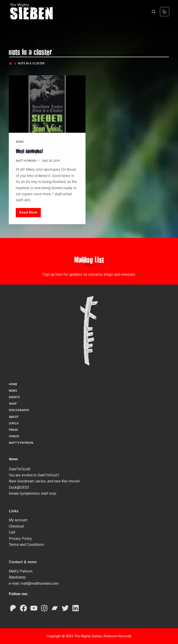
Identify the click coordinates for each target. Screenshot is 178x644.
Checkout (16, 526)
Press (13, 430)
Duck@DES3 (19, 487)
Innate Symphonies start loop (33, 493)
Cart (12, 532)
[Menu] (165, 12)
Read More (30, 214)
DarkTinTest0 (20, 469)
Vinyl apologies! (29, 151)
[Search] (154, 12)
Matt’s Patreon (21, 443)
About (14, 417)
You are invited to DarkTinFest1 (34, 475)
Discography (19, 410)
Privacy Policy (20, 538)
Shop (13, 403)
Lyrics (14, 423)
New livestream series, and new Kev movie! (44, 481)
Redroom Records (118, 636)
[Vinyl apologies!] (47, 104)
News (20, 142)
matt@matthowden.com (40, 583)
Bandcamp (17, 577)
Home (13, 384)
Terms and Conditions (26, 544)
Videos (14, 436)
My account (18, 520)
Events (14, 397)
